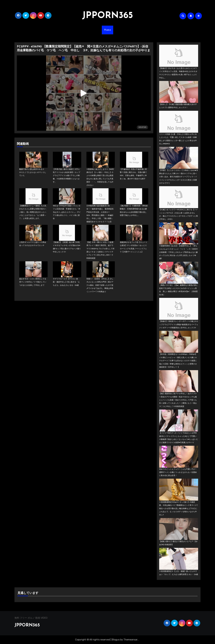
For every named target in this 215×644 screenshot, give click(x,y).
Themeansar (130, 640)
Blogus (116, 640)
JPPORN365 (107, 16)
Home (107, 30)
